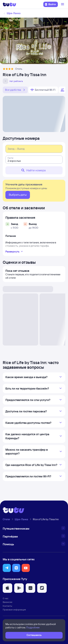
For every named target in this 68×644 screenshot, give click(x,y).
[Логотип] (9, 4)
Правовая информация (14, 610)
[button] (7, 568)
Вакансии (7, 602)
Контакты (7, 606)
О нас (6, 598)
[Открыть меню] (63, 4)
